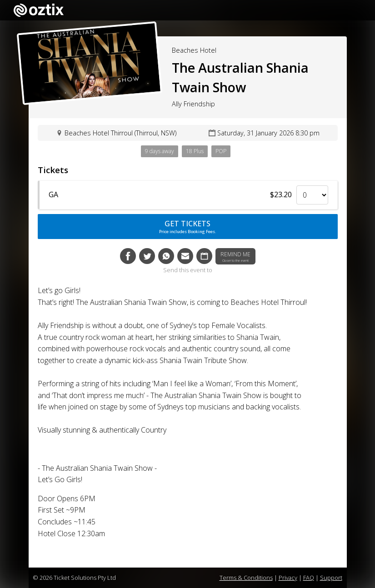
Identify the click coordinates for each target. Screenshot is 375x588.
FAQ (309, 578)
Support (331, 578)
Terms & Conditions (246, 578)
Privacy (288, 578)
